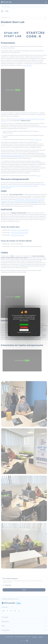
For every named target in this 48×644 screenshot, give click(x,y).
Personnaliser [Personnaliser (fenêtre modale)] (24, 330)
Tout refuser (24, 327)
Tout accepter (24, 325)
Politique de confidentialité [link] (24, 332)
